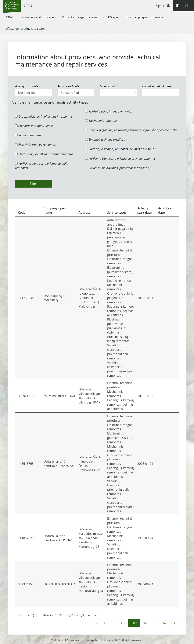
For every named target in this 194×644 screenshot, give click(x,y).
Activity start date (27, 86)
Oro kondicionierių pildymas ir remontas (44, 116)
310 (145, 623)
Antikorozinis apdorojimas (34, 126)
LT (187, 6)
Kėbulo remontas (28, 135)
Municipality (108, 86)
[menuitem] (10, 17)
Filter (34, 184)
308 (123, 623)
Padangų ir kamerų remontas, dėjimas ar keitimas (120, 149)
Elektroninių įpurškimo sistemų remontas (44, 154)
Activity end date (69, 86)
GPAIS (28, 6)
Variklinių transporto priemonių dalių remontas (42, 166)
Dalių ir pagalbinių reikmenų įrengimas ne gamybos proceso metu (131, 130)
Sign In (163, 6)
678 (166, 623)
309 (134, 623)
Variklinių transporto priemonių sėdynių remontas (120, 158)
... (113, 623)
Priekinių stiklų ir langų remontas (109, 111)
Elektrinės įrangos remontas (35, 145)
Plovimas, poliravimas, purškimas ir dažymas (117, 168)
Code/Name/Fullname (157, 86)
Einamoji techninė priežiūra (105, 140)
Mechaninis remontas (101, 121)
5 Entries (26, 615)
